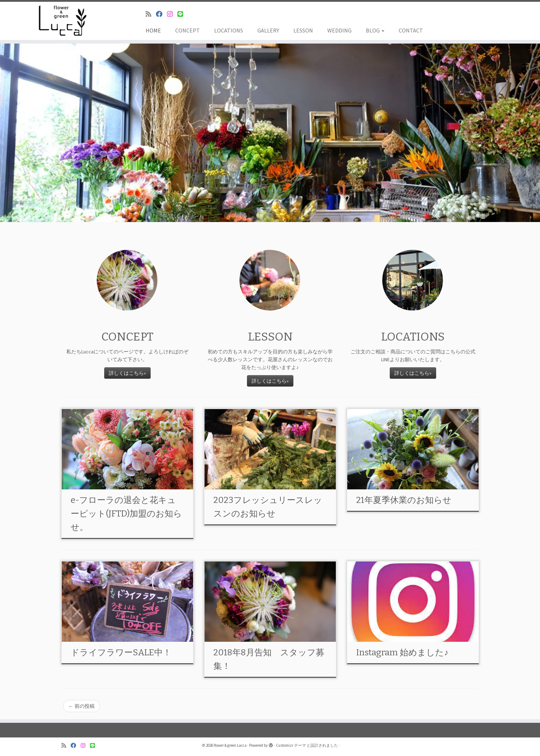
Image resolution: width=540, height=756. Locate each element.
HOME (153, 30)
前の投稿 (82, 706)
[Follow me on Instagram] (172, 14)
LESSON (303, 30)
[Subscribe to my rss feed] (151, 14)
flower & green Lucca (230, 745)
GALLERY (268, 30)
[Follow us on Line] (183, 14)
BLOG (375, 30)
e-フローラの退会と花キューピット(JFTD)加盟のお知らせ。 (126, 514)
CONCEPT (188, 30)
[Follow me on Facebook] (162, 14)
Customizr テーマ (291, 745)
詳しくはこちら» (127, 373)
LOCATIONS (229, 30)
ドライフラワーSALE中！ (121, 652)
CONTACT (411, 30)
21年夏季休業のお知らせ (404, 500)
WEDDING (339, 30)
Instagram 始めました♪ (402, 652)
